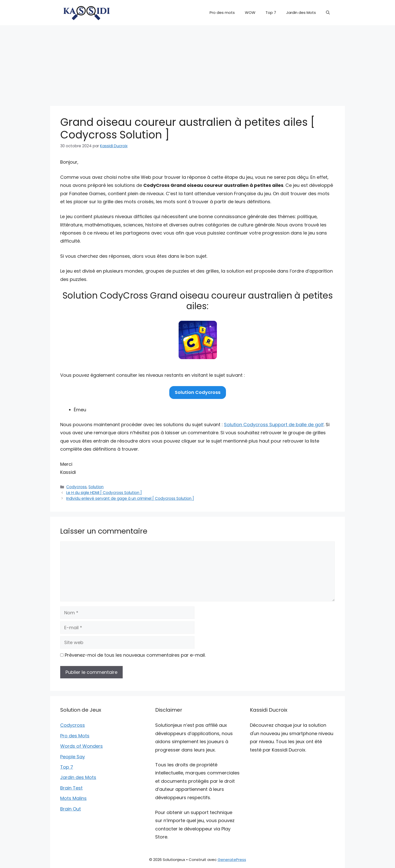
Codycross (76, 487)
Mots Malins (73, 798)
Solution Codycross (198, 392)
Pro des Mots (75, 736)
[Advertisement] (197, 63)
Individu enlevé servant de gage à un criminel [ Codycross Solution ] (130, 498)
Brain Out (71, 809)
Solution (96, 487)
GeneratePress (232, 860)
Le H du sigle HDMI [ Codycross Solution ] (104, 493)
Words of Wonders (81, 746)
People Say (73, 757)
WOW (250, 12)
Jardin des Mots (301, 12)
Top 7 (271, 12)
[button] (328, 13)
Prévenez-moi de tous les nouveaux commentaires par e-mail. (135, 655)
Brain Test (71, 788)
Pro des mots (222, 12)
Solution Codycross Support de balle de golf (274, 425)
